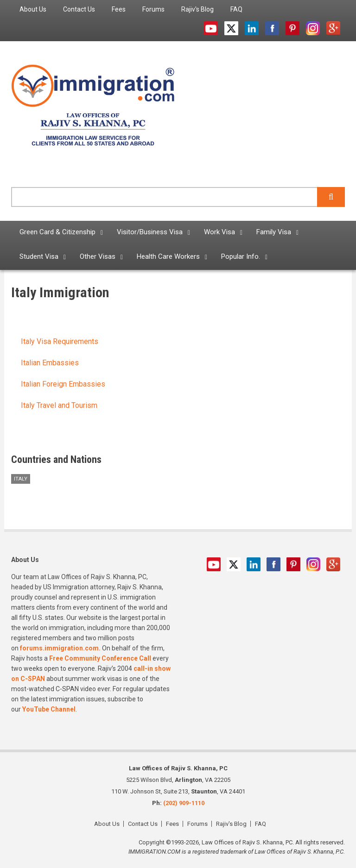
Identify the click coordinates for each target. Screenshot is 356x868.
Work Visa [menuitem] (219, 232)
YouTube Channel (49, 709)
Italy (21, 479)
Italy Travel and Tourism (59, 405)
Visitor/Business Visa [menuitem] (150, 232)
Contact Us (143, 824)
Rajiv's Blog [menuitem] (197, 9)
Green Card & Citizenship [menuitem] (57, 232)
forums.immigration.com (59, 648)
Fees (172, 824)
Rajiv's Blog (231, 824)
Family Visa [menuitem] (274, 232)
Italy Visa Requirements (60, 341)
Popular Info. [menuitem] (241, 256)
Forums (197, 824)
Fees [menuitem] (119, 9)
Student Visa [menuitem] (39, 256)
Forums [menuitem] (153, 9)
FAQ (261, 824)
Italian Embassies (50, 363)
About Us (107, 824)
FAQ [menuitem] (236, 9)
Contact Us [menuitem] (79, 9)
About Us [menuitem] (33, 9)
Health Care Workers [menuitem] (168, 256)
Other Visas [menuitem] (98, 256)
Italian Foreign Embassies (63, 384)
